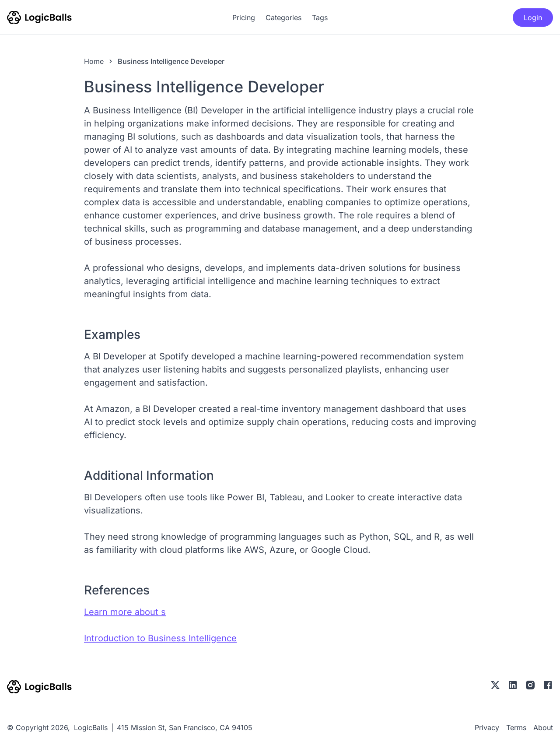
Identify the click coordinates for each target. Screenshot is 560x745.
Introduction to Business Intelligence (160, 638)
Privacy (487, 727)
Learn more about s (125, 612)
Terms (516, 727)
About (543, 727)
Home (94, 61)
